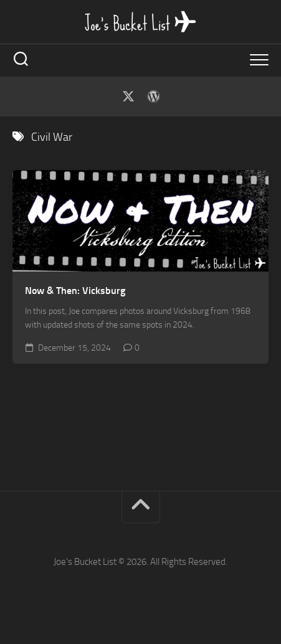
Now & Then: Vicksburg (75, 291)
